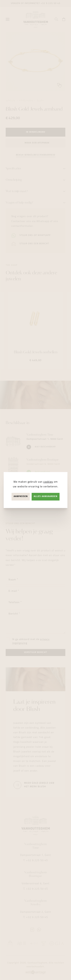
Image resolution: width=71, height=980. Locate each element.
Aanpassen (21, 497)
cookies (48, 482)
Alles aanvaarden (46, 497)
